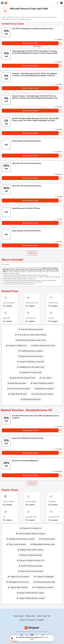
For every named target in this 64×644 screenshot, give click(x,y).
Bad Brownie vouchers (45, 389)
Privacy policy (33, 632)
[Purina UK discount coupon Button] (19, 389)
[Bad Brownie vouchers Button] (45, 389)
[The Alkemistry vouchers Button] (43, 587)
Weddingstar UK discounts (19, 582)
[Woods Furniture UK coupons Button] (31, 356)
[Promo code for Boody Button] (16, 544)
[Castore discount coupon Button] (42, 394)
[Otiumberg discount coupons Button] (31, 351)
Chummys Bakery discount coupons (32, 534)
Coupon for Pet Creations (19, 577)
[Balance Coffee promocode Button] (31, 555)
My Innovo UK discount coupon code (32, 340)
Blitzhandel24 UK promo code (44, 544)
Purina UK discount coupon (20, 389)
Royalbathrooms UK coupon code (32, 367)
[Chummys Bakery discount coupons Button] (31, 534)
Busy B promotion (48, 539)
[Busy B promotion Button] (47, 539)
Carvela (51, 318)
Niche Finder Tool (44, 616)
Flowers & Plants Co (33, 502)
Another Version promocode (32, 566)
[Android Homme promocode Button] (31, 329)
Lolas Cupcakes (9, 303)
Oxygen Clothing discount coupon (32, 598)
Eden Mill (6, 318)
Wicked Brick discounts (32, 399)
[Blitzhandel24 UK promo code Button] (43, 544)
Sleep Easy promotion (18, 383)
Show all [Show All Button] (32, 253)
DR (4, 517)
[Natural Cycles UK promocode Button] (31, 571)
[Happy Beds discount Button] (18, 394)
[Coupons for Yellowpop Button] (44, 577)
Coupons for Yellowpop (45, 577)
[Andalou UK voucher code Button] (31, 372)
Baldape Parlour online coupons (32, 550)
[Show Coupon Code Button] (30, 43)
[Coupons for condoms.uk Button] (31, 528)
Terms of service (43, 632)
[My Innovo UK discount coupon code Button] (31, 340)
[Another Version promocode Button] (31, 566)
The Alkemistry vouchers (44, 587)
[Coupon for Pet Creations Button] (19, 577)
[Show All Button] (32, 483)
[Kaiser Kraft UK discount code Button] (23, 378)
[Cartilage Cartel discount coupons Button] (21, 539)
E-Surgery (52, 502)
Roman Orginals (9, 502)
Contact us (32, 620)
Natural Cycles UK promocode (32, 571)
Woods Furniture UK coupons (32, 356)
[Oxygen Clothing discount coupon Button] (31, 598)
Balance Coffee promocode (32, 555)
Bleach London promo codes (44, 346)
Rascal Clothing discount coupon (32, 593)
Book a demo (18, 616)
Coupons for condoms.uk (32, 528)
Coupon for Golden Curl (17, 346)
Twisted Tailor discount (19, 587)
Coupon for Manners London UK (32, 362)
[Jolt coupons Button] (46, 378)
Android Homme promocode (32, 329)
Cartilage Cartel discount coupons (22, 539)
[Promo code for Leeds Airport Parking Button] (31, 335)
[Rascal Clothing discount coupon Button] (31, 593)
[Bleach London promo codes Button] (43, 346)
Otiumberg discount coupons (32, 351)
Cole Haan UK (31, 318)
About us (23, 620)
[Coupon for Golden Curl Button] (17, 346)
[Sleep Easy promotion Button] (17, 383)
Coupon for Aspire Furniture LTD (32, 560)
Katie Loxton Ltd (32, 303)
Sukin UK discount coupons (43, 383)
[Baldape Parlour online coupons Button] (31, 550)
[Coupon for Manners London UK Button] (31, 362)
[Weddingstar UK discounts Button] (18, 582)
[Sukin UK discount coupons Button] (42, 383)
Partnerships (30, 616)
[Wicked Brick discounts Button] (31, 399)
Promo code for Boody (17, 544)
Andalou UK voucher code (32, 372)
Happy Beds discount (19, 394)
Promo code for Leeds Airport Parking (32, 335)
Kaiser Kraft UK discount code (23, 378)
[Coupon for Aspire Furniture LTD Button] (31, 560)
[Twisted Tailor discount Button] (18, 587)
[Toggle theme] (61, 3)
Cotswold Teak (31, 517)
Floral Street (53, 303)
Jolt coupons (47, 378)
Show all (32, 483)
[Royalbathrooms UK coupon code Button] (31, 367)
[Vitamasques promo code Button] (44, 582)
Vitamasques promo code (45, 582)
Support (41, 620)
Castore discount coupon (43, 394)
